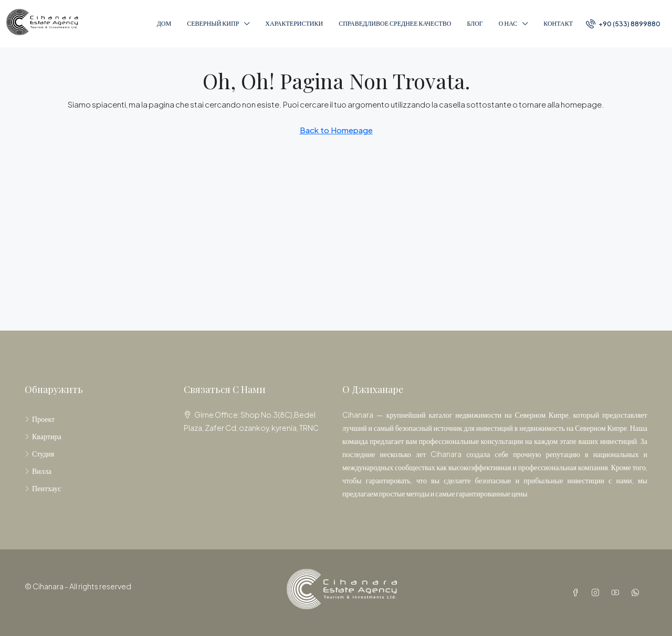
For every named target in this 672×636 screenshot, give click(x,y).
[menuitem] (623, 24)
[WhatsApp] (637, 592)
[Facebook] (577, 592)
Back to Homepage (336, 130)
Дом (164, 23)
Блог (475, 23)
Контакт (558, 23)
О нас (508, 23)
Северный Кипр (213, 23)
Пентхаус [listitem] (43, 488)
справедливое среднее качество (395, 23)
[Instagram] (597, 592)
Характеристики (294, 23)
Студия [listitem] (39, 453)
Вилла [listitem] (38, 471)
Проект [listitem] (40, 419)
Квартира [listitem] (43, 436)
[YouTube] (617, 592)
